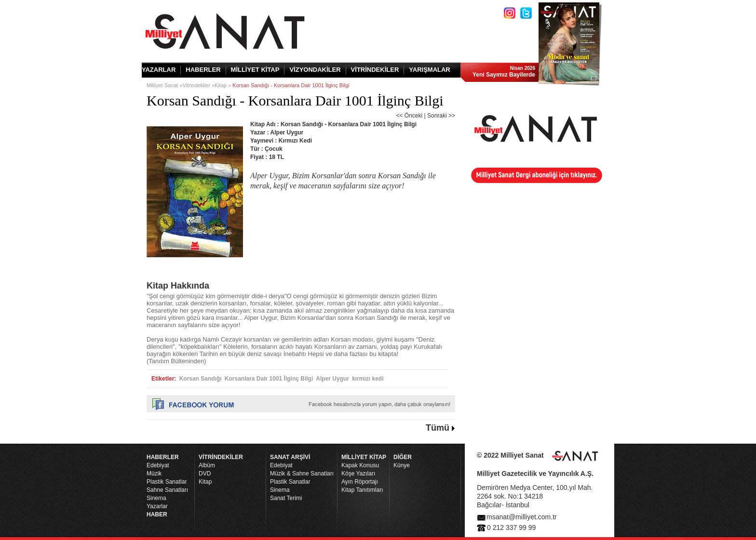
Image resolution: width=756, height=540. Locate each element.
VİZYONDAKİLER (315, 70)
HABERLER (203, 70)
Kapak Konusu (360, 465)
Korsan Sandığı (201, 379)
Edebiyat (158, 465)
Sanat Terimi (286, 498)
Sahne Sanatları (167, 490)
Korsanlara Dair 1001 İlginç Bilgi (269, 379)
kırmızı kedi (368, 379)
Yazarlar (157, 506)
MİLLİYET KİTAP (255, 70)
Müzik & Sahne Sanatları (302, 474)
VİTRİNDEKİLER (375, 70)
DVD (205, 474)
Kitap (205, 482)
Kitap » (223, 85)
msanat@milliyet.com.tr (522, 517)
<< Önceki (409, 116)
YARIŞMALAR (429, 70)
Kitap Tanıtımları (362, 490)
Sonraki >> (441, 116)
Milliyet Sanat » (165, 85)
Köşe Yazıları (358, 474)
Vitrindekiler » (199, 85)
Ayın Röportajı (360, 482)
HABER (157, 514)
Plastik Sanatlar (167, 482)
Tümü (438, 428)
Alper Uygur (332, 379)
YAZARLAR (159, 70)
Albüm (207, 465)
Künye (402, 465)
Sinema (156, 498)
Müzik (154, 474)
